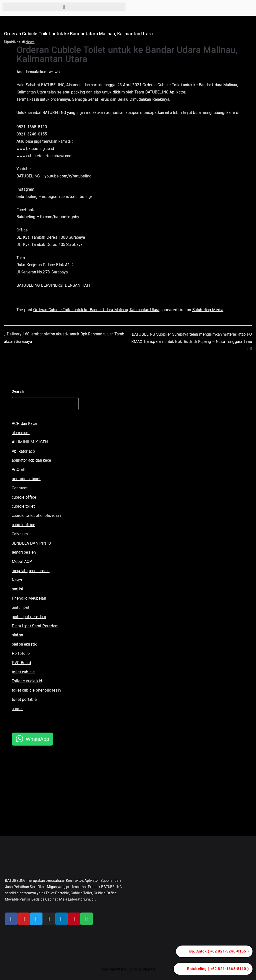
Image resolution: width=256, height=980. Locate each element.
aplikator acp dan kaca (31, 460)
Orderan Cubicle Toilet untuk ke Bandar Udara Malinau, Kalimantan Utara (96, 310)
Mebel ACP (22, 561)
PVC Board (21, 663)
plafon (17, 635)
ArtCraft (19, 470)
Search (18, 391)
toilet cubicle (23, 672)
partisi (17, 589)
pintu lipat (20, 607)
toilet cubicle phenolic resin (36, 690)
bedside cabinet (26, 479)
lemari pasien (24, 552)
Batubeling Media (208, 310)
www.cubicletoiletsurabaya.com (45, 156)
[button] (64, 7)
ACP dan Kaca (24, 424)
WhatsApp (37, 739)
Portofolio (21, 653)
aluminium (21, 433)
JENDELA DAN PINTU (31, 543)
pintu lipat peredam (29, 617)
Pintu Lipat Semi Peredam (35, 626)
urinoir (17, 709)
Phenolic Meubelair (29, 598)
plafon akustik (24, 644)
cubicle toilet (23, 506)
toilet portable (24, 699)
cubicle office (24, 497)
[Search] (75, 404)
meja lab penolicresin (31, 571)
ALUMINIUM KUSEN (30, 442)
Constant (20, 488)
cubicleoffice (23, 525)
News (30, 42)
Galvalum (20, 534)
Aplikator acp (23, 451)
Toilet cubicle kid (27, 681)
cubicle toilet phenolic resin (36, 515)
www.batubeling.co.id (35, 149)
